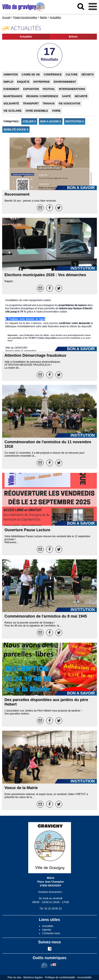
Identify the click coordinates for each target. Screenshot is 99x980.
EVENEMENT (11, 89)
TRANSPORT (31, 104)
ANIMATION (11, 75)
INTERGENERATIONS (72, 89)
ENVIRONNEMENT (65, 82)
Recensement (17, 194)
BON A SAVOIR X (51, 121)
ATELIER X (29, 121)
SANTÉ (66, 96)
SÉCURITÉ (81, 96)
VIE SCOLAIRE (13, 111)
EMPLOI (8, 82)
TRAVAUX (49, 104)
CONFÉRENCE (53, 75)
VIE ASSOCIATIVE (70, 104)
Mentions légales (33, 977)
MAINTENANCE (13, 96)
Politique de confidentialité (60, 977)
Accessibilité (84, 977)
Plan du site (14, 977)
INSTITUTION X (75, 121)
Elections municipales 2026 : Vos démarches (45, 275)
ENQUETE (23, 82)
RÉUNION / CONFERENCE (42, 96)
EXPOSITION (31, 89)
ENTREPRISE (42, 82)
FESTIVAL (49, 89)
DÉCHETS (88, 75)
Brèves (73, 37)
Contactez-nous (51, 933)
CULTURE (71, 75)
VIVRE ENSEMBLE (37, 111)
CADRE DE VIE (31, 75)
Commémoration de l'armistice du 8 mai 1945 (46, 616)
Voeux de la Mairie (21, 788)
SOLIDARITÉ (11, 104)
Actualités (26, 37)
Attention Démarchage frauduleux (35, 355)
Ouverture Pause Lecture (27, 530)
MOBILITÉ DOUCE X (16, 130)
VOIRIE (56, 111)
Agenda (47, 930)
